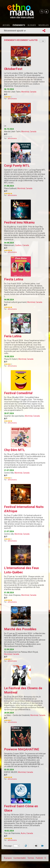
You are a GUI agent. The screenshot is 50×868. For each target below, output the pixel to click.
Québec (18, 245)
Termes (31, 858)
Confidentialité (20, 858)
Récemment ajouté (15, 31)
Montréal (25, 92)
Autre (23, 833)
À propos (8, 858)
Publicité (39, 858)
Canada (33, 92)
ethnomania (12, 99)
